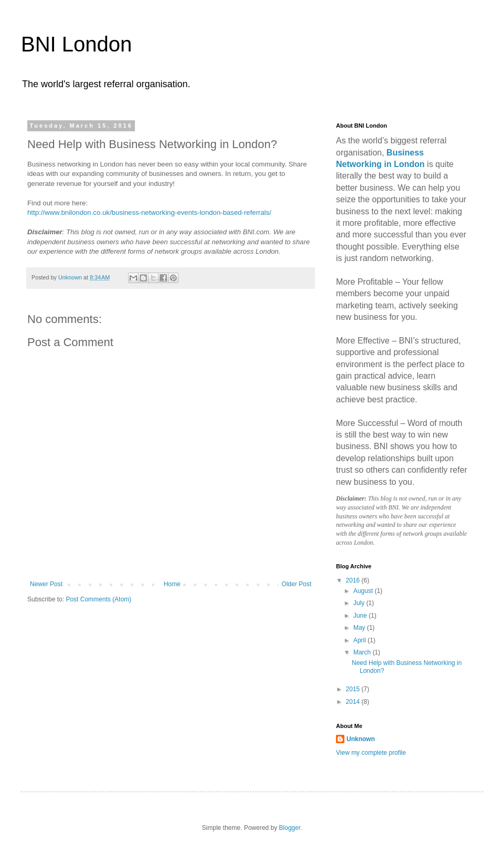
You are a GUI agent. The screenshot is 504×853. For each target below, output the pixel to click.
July (360, 603)
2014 (354, 702)
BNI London (76, 44)
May (360, 628)
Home (172, 584)
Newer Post (46, 584)
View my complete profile (371, 753)
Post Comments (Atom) (98, 599)
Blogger (290, 828)
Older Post (296, 584)
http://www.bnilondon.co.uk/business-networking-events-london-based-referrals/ (149, 212)
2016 (354, 580)
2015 (354, 689)
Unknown (361, 739)
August (364, 591)
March (363, 652)
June (361, 616)
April (360, 640)
